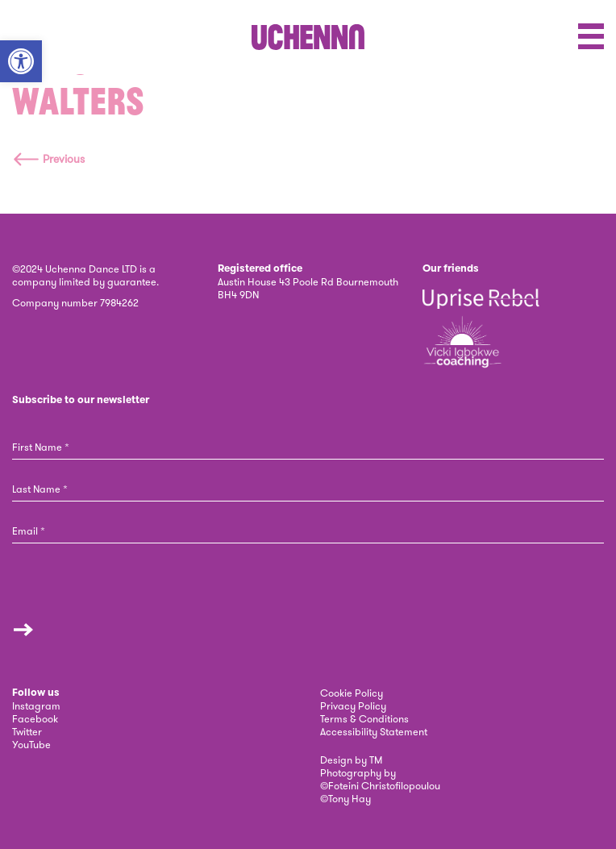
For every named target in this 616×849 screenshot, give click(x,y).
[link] (308, 37)
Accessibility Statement (374, 731)
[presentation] (93, 599)
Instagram (36, 705)
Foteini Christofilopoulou (384, 785)
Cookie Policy (352, 693)
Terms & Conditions (364, 718)
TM (376, 760)
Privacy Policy (353, 705)
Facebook (35, 718)
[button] (21, 61)
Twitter (27, 731)
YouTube (31, 744)
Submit (23, 630)
